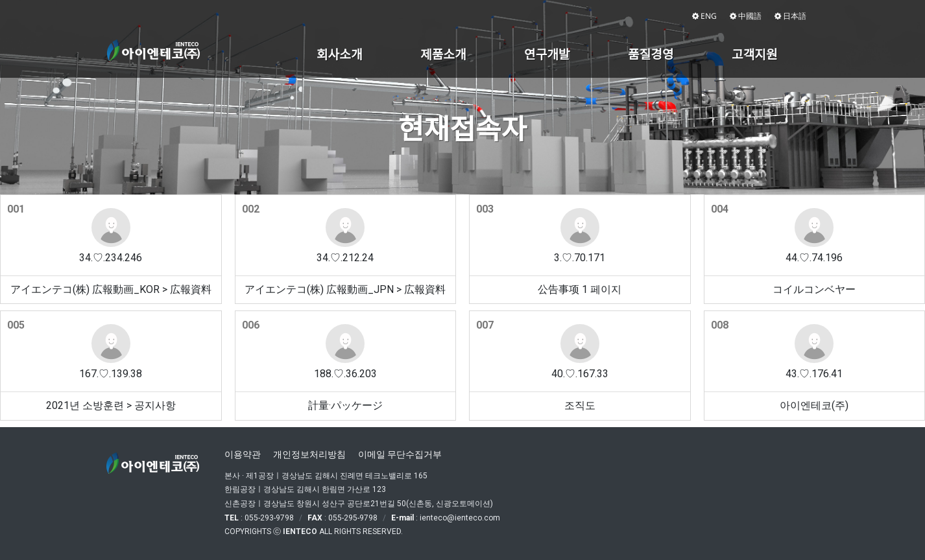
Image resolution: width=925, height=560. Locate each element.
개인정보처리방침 (309, 454)
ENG (704, 16)
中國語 (746, 16)
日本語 (790, 16)
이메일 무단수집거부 (400, 454)
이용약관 (243, 454)
